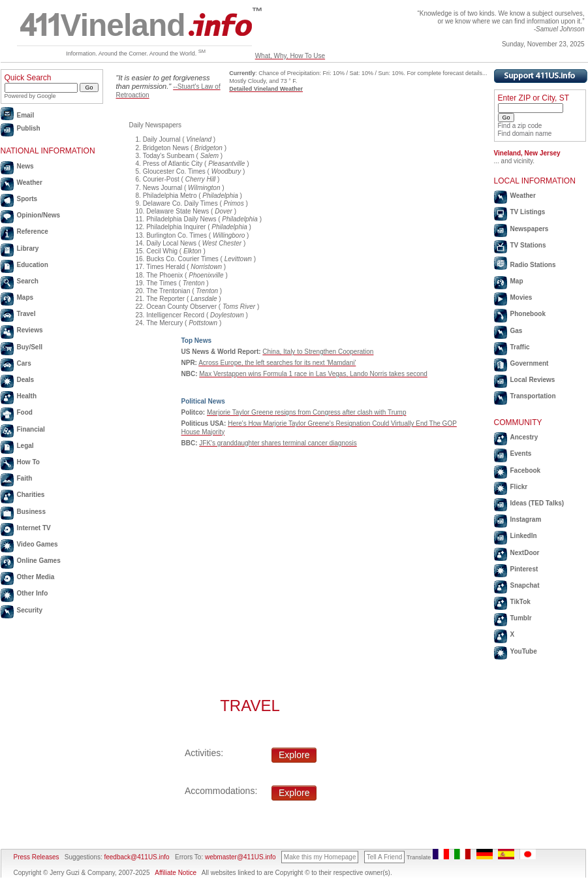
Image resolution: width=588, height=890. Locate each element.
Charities (31, 495)
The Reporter (165, 299)
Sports (27, 199)
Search (28, 281)
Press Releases (37, 857)
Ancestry (524, 437)
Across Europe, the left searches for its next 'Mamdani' (277, 363)
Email (26, 115)
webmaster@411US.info (240, 857)
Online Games (39, 561)
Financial (31, 429)
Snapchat (525, 585)
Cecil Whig (162, 251)
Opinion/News (39, 215)
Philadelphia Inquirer (176, 227)
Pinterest (524, 569)
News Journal (163, 188)
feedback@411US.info (136, 857)
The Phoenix (164, 275)
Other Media (36, 577)
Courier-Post (161, 179)
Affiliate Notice (176, 873)
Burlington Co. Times (177, 235)
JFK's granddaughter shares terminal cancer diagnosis (278, 443)
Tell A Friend (384, 857)
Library (28, 248)
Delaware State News (178, 211)
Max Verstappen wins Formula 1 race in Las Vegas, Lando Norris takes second (313, 374)
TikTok (520, 602)
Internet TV (34, 528)
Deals (26, 380)
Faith (25, 478)
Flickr (519, 487)
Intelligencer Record (175, 315)
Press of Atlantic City (173, 164)
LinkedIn (524, 536)
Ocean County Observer (181, 307)
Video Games (38, 544)
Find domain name (525, 134)
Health (27, 396)
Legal (25, 446)
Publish (29, 128)
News (25, 166)
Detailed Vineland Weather (266, 89)
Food (25, 412)
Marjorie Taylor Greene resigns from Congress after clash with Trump (306, 412)
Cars (24, 363)
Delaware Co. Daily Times (180, 203)
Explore (294, 755)
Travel (26, 314)
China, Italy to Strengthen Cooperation (318, 352)
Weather (30, 183)
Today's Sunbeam (169, 156)
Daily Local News (171, 243)
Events (521, 453)
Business (31, 512)
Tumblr (521, 618)
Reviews (30, 330)
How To (28, 462)
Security (30, 610)
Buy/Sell (30, 347)
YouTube (524, 651)
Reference (33, 231)
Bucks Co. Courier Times (182, 259)
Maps (25, 297)
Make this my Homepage (320, 857)
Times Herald (165, 267)
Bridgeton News (166, 148)
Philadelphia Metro (170, 196)
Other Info (33, 593)
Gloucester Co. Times (174, 171)
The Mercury (164, 323)
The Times (162, 283)
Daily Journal (162, 139)
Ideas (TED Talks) (537, 503)
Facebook (526, 470)
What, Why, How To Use (290, 56)
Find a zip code (520, 126)
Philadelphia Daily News (181, 219)
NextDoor (525, 553)
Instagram (526, 519)
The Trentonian (168, 291)
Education (33, 265)
